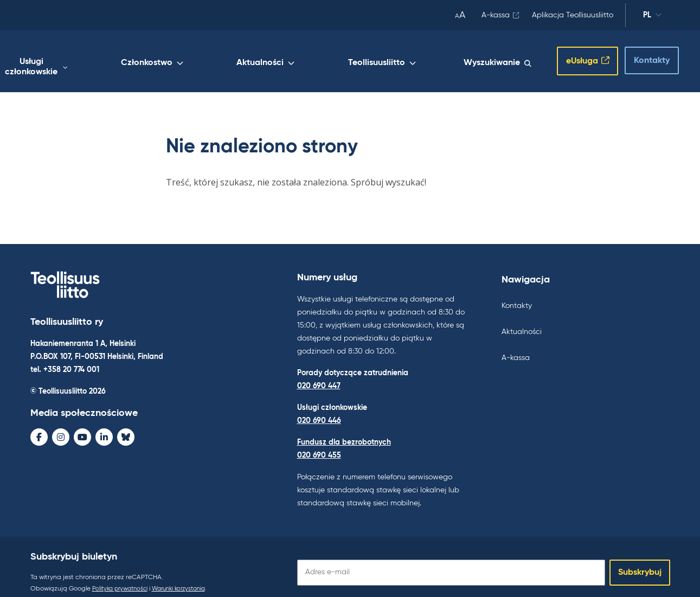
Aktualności (335, 58)
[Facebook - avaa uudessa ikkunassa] (39, 427)
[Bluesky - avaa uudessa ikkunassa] (126, 427)
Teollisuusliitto (411, 58)
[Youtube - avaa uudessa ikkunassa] (82, 427)
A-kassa (496, 15)
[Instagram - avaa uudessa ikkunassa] (61, 427)
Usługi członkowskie (173, 58)
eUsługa (571, 56)
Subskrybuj (640, 561)
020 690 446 (319, 409)
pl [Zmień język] (652, 17)
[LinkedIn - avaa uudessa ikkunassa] (104, 427)
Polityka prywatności (123, 577)
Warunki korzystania (188, 577)
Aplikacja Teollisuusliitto (573, 15)
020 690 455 (319, 444)
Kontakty (643, 55)
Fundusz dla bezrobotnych (344, 431)
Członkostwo (262, 58)
